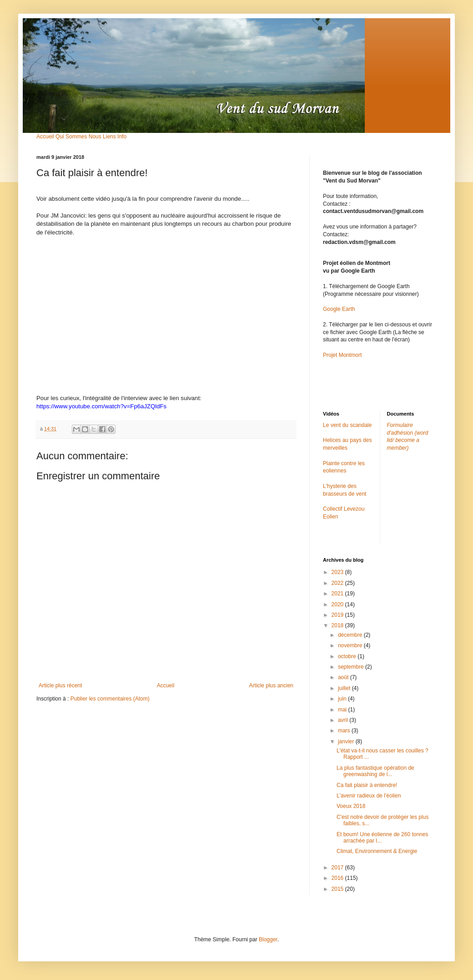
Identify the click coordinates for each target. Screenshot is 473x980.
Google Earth (339, 309)
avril (344, 720)
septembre (352, 667)
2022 (338, 583)
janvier (347, 741)
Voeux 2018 (351, 806)
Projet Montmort (342, 355)
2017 (338, 868)
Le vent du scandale (347, 425)
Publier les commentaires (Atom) (110, 699)
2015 (338, 889)
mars (345, 731)
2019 (338, 615)
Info (122, 137)
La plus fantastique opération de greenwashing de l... (375, 771)
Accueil (45, 137)
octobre (348, 656)
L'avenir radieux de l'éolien (369, 796)
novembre (351, 645)
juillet (345, 688)
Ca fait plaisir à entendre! (367, 785)
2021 (338, 594)
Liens (109, 137)
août (344, 677)
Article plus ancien (271, 685)
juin (343, 699)
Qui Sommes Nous (78, 137)
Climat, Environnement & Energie (377, 851)
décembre (351, 635)
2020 (338, 604)
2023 (338, 572)
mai (343, 710)
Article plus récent (60, 685)
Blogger (268, 939)
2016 (338, 878)
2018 (338, 625)
